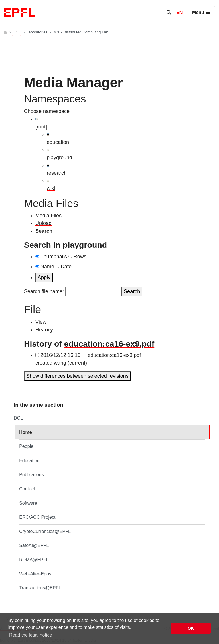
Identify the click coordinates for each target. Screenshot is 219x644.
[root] (41, 127)
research (57, 173)
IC (16, 32)
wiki (51, 188)
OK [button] (191, 628)
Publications (31, 475)
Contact (27, 489)
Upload (43, 223)
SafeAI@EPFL (34, 545)
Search (132, 291)
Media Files (48, 216)
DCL (18, 418)
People (26, 446)
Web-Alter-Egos (35, 574)
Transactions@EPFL (40, 588)
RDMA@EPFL (34, 560)
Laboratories (37, 32)
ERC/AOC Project (37, 517)
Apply (44, 277)
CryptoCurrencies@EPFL (45, 531)
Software (28, 503)
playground (59, 158)
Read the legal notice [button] (31, 635)
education (58, 142)
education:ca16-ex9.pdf (109, 344)
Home (25, 432)
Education (29, 461)
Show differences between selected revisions (77, 376)
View (41, 322)
